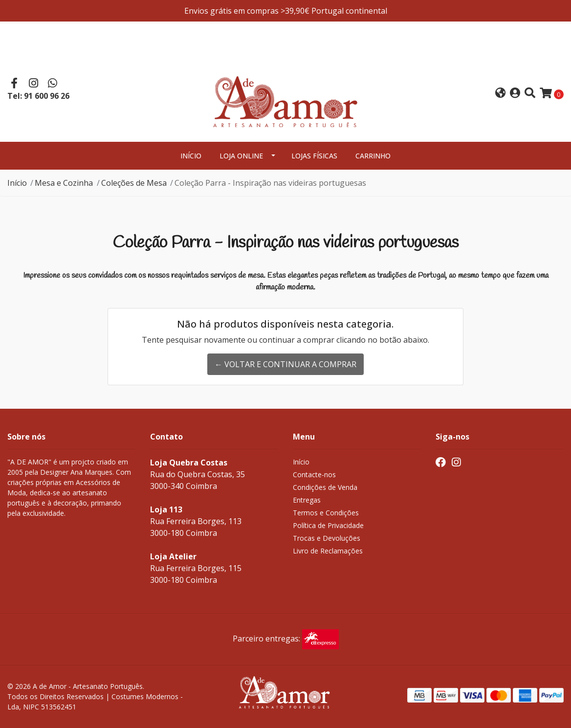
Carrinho (373, 156)
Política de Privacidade (328, 525)
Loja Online (241, 156)
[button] (500, 94)
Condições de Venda (325, 487)
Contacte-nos (314, 474)
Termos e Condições (326, 513)
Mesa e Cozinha (64, 183)
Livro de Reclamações (328, 551)
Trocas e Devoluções (327, 538)
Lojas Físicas (314, 156)
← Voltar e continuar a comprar (285, 364)
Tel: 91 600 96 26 (38, 96)
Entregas (307, 500)
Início (191, 156)
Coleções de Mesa (134, 183)
